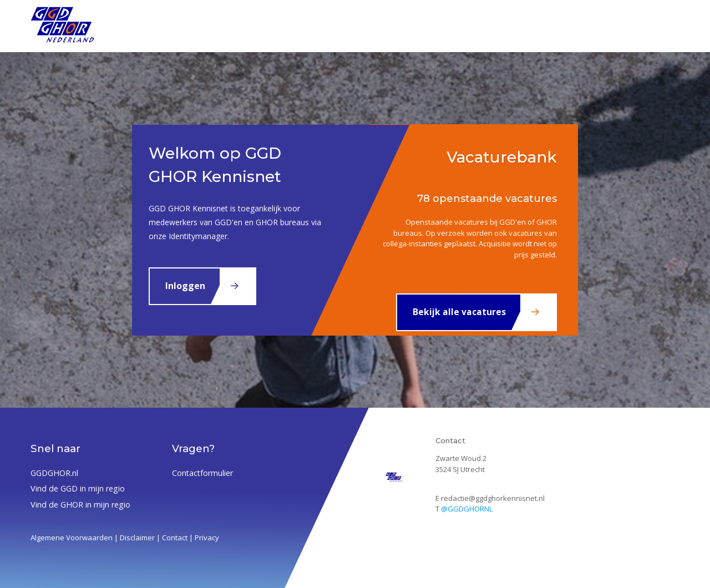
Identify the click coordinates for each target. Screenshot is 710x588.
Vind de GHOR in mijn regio (80, 505)
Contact (175, 538)
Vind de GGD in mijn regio (78, 488)
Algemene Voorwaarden (72, 538)
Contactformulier (202, 473)
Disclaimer (137, 538)
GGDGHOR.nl (54, 473)
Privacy (207, 538)
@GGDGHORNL (467, 509)
